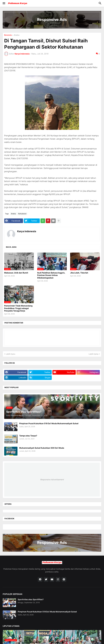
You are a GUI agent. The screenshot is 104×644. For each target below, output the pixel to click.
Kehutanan (22, 214)
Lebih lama (94, 354)
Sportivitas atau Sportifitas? (31, 599)
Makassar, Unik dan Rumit (16, 273)
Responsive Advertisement (52, 480)
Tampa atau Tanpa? (28, 436)
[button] (4, 3)
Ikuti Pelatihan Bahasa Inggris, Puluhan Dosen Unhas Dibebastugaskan (51, 275)
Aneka (17, 35)
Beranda (8, 35)
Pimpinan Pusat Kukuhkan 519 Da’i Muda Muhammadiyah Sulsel (49, 423)
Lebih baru (10, 354)
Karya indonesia (27, 231)
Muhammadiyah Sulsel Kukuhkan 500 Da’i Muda (42, 448)
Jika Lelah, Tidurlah (79, 273)
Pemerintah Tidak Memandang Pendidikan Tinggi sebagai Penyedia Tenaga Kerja (18, 308)
